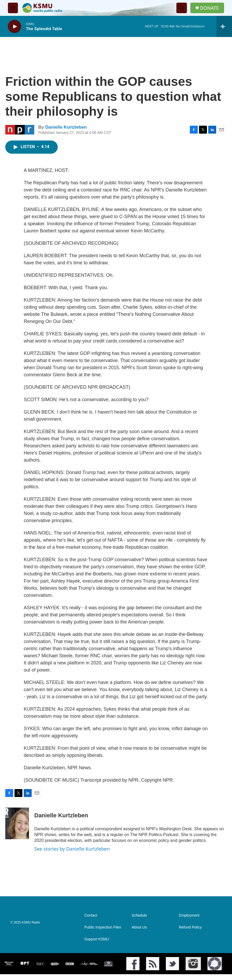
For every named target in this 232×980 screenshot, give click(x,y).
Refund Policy (190, 927)
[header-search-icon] (182, 8)
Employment (189, 915)
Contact (91, 915)
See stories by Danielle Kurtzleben (72, 849)
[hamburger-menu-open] (13, 8)
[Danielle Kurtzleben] (17, 823)
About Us (139, 927)
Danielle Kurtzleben (66, 127)
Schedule (139, 915)
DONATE (209, 8)
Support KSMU (97, 939)
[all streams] (224, 26)
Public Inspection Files (103, 927)
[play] (14, 27)
